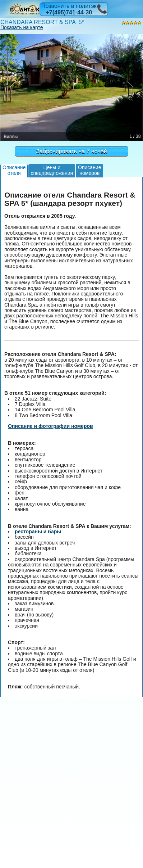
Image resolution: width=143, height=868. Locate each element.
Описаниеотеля (14, 170)
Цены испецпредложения (52, 170)
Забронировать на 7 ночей (71, 151)
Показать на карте (22, 27)
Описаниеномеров (89, 170)
